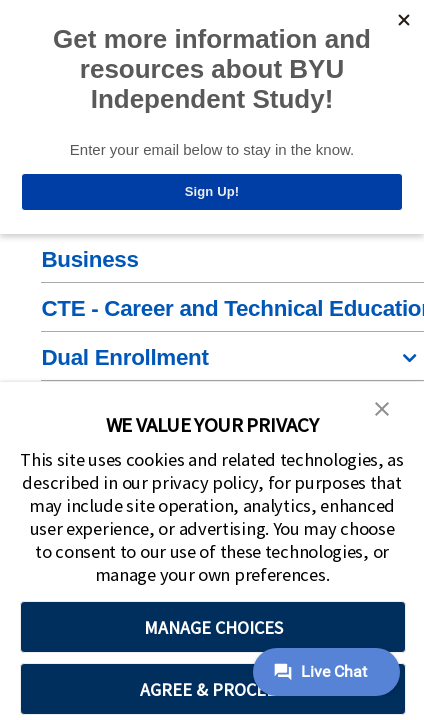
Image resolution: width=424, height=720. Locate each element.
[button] (382, 407)
